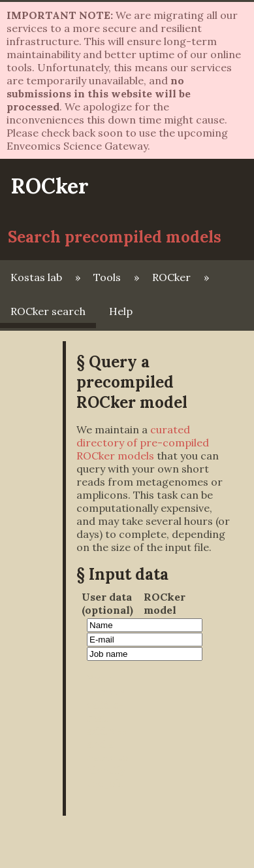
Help (121, 311)
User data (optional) (107, 603)
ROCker (50, 186)
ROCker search (48, 311)
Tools (107, 277)
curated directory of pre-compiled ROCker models (143, 442)
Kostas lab (36, 277)
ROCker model (165, 603)
